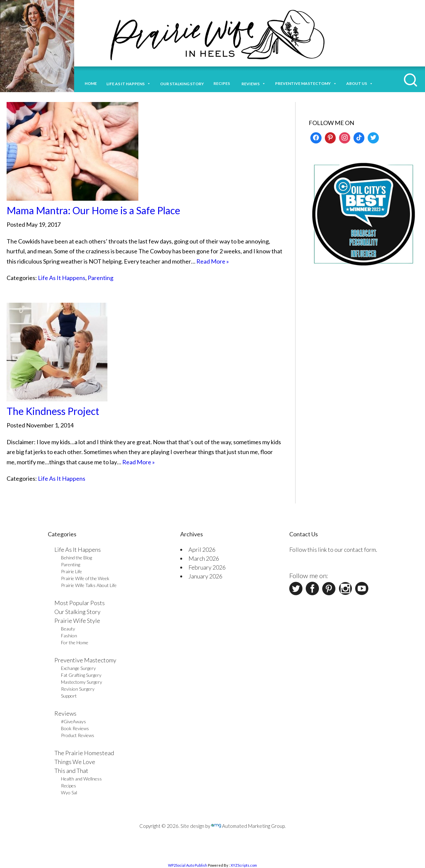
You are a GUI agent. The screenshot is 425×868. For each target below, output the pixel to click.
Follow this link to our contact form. (333, 549)
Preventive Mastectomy (306, 83)
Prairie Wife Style (77, 621)
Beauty (68, 629)
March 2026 (204, 558)
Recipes (223, 83)
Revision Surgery (78, 689)
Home (91, 83)
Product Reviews (78, 735)
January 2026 (205, 576)
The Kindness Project (53, 411)
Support (69, 696)
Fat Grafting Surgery (81, 675)
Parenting (100, 278)
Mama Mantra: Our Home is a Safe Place (93, 210)
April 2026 (202, 549)
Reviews (65, 713)
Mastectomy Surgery (82, 682)
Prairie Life (71, 571)
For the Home (75, 642)
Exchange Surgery (78, 668)
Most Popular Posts (80, 603)
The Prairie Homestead (84, 753)
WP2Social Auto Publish (188, 865)
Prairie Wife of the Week (85, 578)
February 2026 (207, 567)
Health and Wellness (81, 779)
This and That (71, 771)
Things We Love (75, 762)
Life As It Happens (62, 278)
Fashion (69, 636)
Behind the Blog (76, 558)
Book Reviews (75, 728)
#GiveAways (73, 721)
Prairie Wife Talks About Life (89, 585)
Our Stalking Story (77, 612)
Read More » (213, 261)
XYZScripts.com (244, 865)
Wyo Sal (69, 792)
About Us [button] (360, 83)
